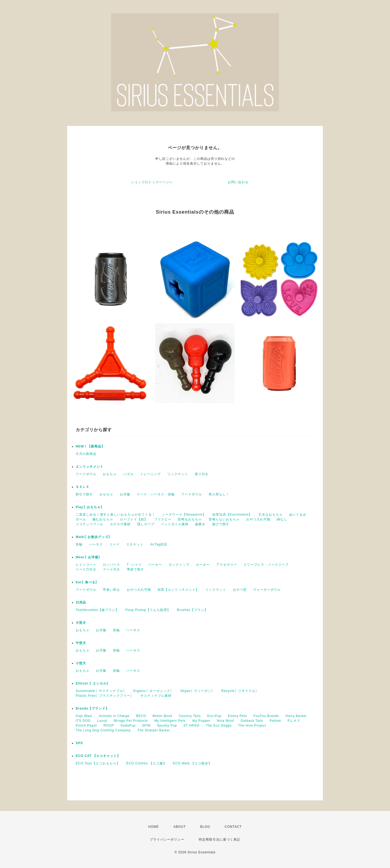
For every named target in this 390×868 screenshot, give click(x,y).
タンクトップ (179, 565)
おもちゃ (110, 474)
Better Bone (162, 716)
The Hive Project (252, 726)
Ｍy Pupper (201, 721)
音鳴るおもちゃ (190, 519)
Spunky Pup (167, 726)
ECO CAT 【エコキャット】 (98, 756)
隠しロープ (146, 524)
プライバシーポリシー (167, 840)
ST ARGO (192, 726)
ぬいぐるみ (298, 515)
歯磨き (200, 524)
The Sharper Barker (154, 730)
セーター (203, 565)
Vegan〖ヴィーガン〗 (197, 691)
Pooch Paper (86, 726)
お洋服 (125, 494)
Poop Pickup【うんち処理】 (148, 610)
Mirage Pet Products (131, 721)
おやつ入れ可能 (258, 519)
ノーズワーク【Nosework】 (184, 515)
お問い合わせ (238, 182)
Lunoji (102, 721)
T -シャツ (134, 565)
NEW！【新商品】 (90, 446)
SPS (79, 743)
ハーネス (96, 544)
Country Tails (190, 716)
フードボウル (86, 474)
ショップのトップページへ (152, 182)
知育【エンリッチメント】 (178, 590)
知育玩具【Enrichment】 (232, 515)
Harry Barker (296, 716)
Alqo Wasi (84, 716)
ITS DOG (83, 721)
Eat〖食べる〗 (87, 582)
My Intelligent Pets (170, 721)
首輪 (79, 544)
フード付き (111, 569)
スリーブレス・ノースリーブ (266, 565)
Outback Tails (252, 721)
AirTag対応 (159, 544)
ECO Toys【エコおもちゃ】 (98, 763)
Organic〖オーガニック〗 (153, 691)
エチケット (135, 544)
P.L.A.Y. (294, 721)
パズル (129, 474)
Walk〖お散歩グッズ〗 (94, 537)
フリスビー (163, 519)
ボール (81, 519)
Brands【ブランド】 (92, 708)
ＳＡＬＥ (83, 487)
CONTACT (233, 827)
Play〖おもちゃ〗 (90, 507)
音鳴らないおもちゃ (224, 519)
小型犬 (81, 663)
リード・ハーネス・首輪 (156, 494)
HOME (154, 827)
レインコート (86, 565)
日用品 (81, 602)
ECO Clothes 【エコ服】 (146, 763)
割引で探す (84, 494)
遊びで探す (221, 524)
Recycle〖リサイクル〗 (240, 691)
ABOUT (180, 827)
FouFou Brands (266, 716)
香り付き (202, 474)
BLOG (205, 827)
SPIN (146, 726)
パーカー (155, 565)
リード (115, 544)
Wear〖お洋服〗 (89, 557)
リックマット (178, 474)
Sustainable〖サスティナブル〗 (101, 691)
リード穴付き (86, 569)
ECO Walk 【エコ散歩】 (192, 763)
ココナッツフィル (90, 524)
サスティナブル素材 (156, 696)
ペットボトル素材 (175, 524)
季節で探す (135, 569)
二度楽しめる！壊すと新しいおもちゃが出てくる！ (115, 515)
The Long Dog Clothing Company (103, 730)
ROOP (109, 726)
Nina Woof (226, 721)
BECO (141, 716)
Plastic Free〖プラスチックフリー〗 (105, 696)
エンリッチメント (90, 467)
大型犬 (81, 623)
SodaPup (128, 726)
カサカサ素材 (120, 524)
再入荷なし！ (219, 494)
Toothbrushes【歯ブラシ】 (97, 610)
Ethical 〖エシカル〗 (93, 683)
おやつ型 (240, 590)
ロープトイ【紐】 (134, 519)
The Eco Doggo (219, 726)
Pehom (275, 721)
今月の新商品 (86, 454)
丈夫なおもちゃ (271, 515)
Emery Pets (237, 716)
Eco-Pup (214, 716)
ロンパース (111, 565)
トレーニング (151, 474)
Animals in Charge (114, 716)
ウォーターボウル (267, 590)
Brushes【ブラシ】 (192, 610)
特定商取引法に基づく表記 (220, 840)
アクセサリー (227, 565)
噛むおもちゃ (103, 519)
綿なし (282, 519)
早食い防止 (111, 590)
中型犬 (81, 643)
